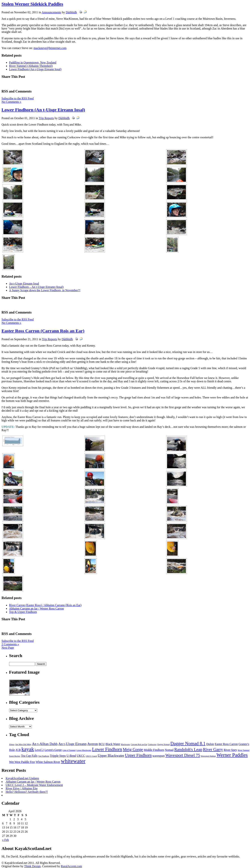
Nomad (169, 750)
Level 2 (39, 750)
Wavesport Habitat (208, 756)
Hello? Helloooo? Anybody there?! (27, 792)
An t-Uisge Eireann (72, 744)
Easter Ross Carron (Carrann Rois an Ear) (43, 331)
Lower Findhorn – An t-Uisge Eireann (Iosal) (36, 287)
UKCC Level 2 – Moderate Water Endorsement (34, 785)
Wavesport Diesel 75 (183, 755)
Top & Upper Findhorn (23, 612)
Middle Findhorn (154, 750)
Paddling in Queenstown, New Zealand (33, 62)
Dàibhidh (71, 12)
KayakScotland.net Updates (22, 778)
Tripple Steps (58, 756)
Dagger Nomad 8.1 (188, 743)
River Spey (230, 750)
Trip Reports (46, 118)
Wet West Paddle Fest (22, 762)
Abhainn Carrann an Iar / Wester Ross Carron (36, 609)
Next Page (8, 648)
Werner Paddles (232, 755)
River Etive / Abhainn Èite (22, 788)
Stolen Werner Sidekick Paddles (32, 4)
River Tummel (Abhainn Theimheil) (31, 66)
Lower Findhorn (107, 749)
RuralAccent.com (71, 866)
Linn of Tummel (69, 750)
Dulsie (210, 744)
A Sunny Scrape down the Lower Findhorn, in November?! (45, 290)
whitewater (73, 761)
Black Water (113, 744)
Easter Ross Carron (226, 744)
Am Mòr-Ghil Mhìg (23, 744)
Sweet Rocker (15, 756)
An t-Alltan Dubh (45, 744)
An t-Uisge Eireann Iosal (24, 284)
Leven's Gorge (53, 750)
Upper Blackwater (111, 756)
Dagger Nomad (163, 744)
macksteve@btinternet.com (50, 48)
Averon (93, 744)
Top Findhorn (44, 756)
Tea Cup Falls (29, 756)
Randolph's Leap (188, 749)
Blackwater (126, 744)
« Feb (5, 840)
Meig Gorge (133, 749)
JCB (18, 750)
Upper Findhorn (138, 755)
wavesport (159, 756)
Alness (12, 744)
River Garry (213, 749)
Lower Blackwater (84, 750)
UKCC (81, 756)
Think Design (32, 866)
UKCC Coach (91, 756)
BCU (102, 744)
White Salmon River (48, 762)
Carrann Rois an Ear (139, 744)
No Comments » (11, 102)
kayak (28, 749)
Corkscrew (152, 744)
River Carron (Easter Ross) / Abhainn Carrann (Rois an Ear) (45, 605)
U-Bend (71, 756)
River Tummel (244, 750)
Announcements (51, 12)
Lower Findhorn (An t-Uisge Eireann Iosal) (35, 69)
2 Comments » (10, 644)
